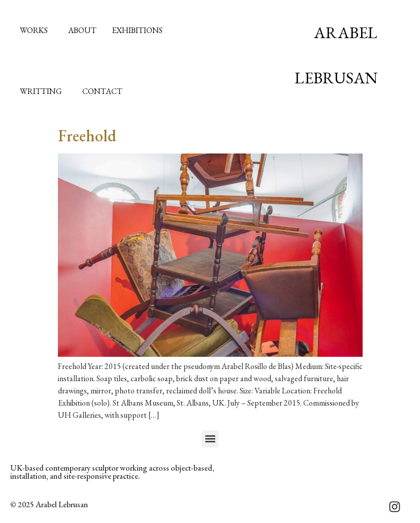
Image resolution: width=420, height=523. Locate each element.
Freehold (87, 136)
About (82, 30)
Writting (43, 91)
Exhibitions (137, 30)
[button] (210, 439)
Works (36, 30)
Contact (102, 91)
